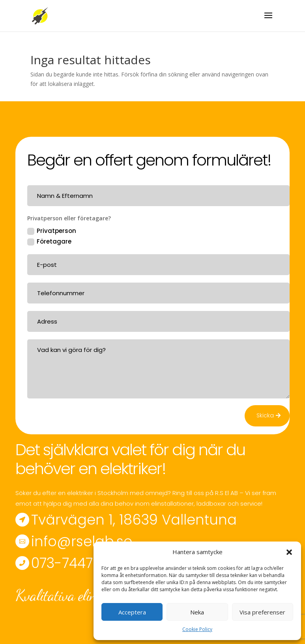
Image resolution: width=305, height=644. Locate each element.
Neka (197, 612)
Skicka (265, 415)
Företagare (49, 241)
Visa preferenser (262, 612)
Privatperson (52, 231)
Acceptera (132, 612)
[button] (289, 552)
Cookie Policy (197, 629)
